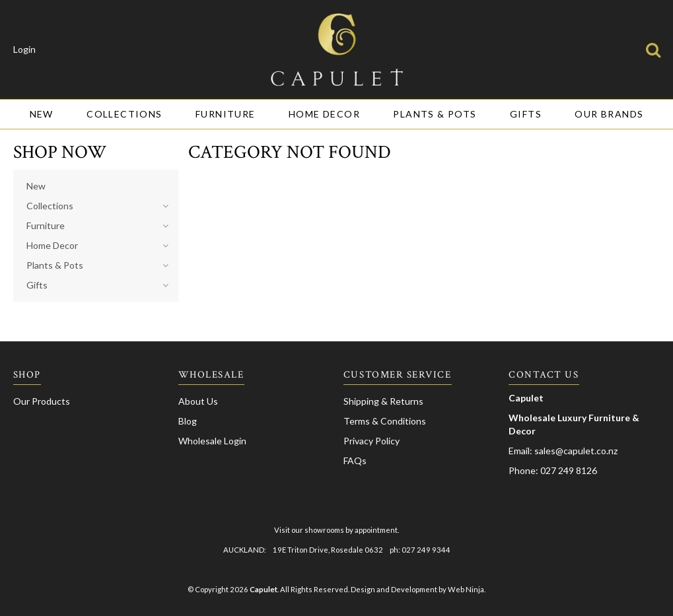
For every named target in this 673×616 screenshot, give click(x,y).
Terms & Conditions (385, 421)
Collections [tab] (50, 206)
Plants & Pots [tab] (55, 265)
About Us (198, 401)
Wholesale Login (212, 441)
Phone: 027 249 (542, 470)
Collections (124, 114)
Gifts (526, 114)
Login (24, 50)
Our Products (42, 401)
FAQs (355, 461)
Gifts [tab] (37, 285)
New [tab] (36, 186)
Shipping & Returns (383, 401)
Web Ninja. (467, 589)
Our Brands (609, 114)
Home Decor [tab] (52, 245)
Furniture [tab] (46, 225)
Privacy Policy (372, 441)
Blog (188, 421)
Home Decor (324, 114)
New (42, 114)
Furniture (226, 114)
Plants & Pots (435, 114)
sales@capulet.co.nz (576, 451)
